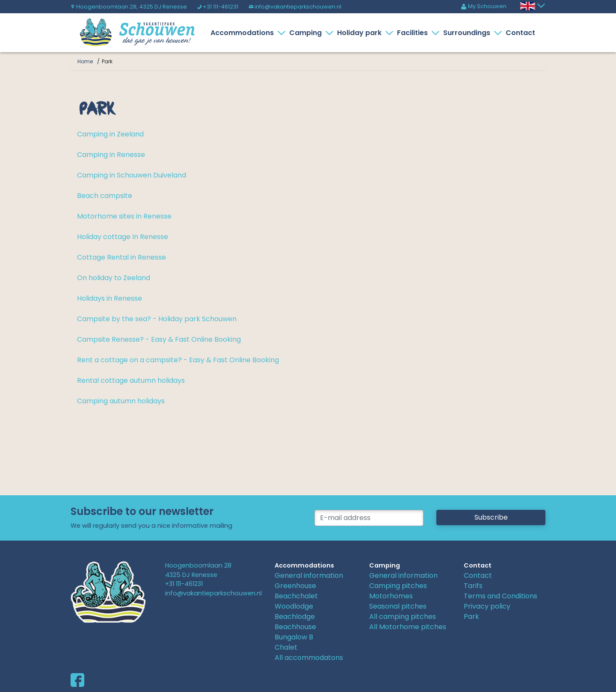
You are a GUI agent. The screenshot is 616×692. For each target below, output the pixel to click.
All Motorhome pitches (408, 627)
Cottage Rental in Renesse (121, 257)
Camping (307, 33)
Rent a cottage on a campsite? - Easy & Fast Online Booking (178, 360)
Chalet (286, 647)
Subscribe (491, 517)
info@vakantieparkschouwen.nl (295, 7)
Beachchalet (296, 596)
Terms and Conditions (500, 596)
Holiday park (361, 33)
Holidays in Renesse (110, 298)
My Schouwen (484, 6)
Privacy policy (487, 606)
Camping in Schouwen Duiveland (132, 175)
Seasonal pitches (398, 606)
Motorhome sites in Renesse (124, 216)
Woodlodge (294, 606)
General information (309, 575)
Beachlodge (295, 617)
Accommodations (244, 33)
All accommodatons (309, 658)
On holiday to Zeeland (114, 278)
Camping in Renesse (111, 155)
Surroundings (468, 33)
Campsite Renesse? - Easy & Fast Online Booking (159, 339)
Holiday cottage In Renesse (123, 237)
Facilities (414, 33)
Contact (520, 33)
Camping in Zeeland (110, 134)
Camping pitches (398, 586)
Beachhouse (295, 627)
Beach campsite (105, 196)
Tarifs (473, 586)
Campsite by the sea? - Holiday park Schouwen (157, 319)
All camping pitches (403, 617)
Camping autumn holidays (121, 401)
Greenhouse (295, 586)
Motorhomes (391, 596)
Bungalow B (294, 637)
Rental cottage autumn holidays (131, 380)
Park (471, 617)
